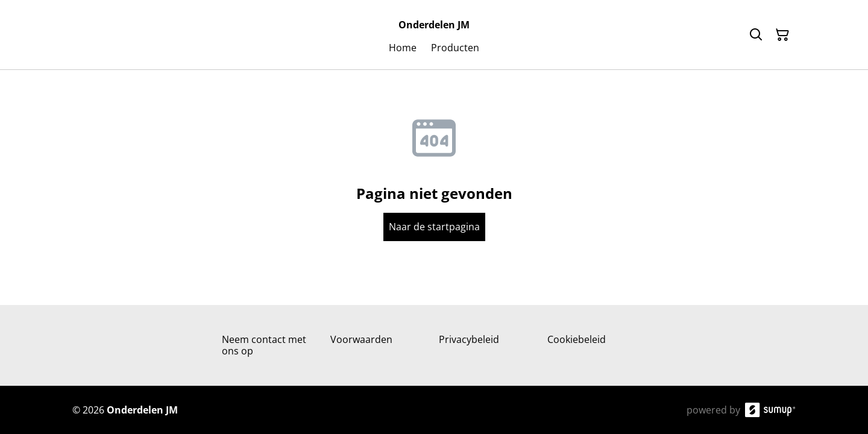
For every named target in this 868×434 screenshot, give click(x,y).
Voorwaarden (361, 339)
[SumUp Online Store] (770, 410)
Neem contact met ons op (264, 345)
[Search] (756, 35)
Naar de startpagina (434, 227)
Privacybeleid (469, 339)
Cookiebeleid (577, 339)
